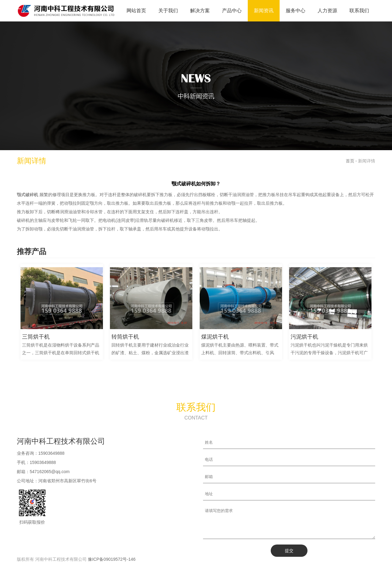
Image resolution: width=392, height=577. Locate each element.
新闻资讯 (264, 11)
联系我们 (359, 11)
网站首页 (136, 11)
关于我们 (168, 11)
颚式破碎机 (28, 195)
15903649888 (51, 453)
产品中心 (232, 11)
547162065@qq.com (50, 472)
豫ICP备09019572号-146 (112, 565)
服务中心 (296, 11)
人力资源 (327, 11)
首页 (350, 161)
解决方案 (200, 11)
